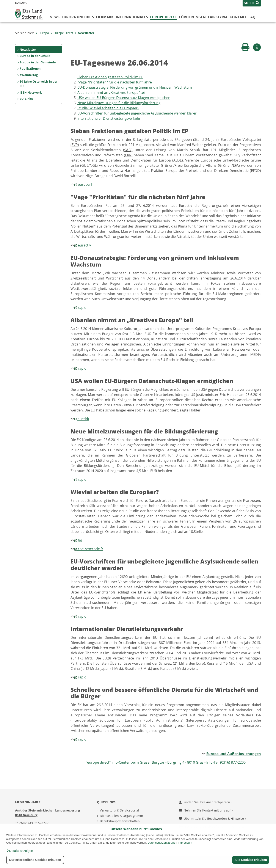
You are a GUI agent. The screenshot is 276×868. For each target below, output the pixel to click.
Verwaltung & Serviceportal (119, 810)
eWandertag (29, 75)
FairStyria (218, 17)
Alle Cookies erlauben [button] (251, 860)
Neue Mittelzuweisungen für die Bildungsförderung (119, 103)
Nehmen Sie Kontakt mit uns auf (206, 810)
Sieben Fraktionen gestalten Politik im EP (110, 77)
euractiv (84, 245)
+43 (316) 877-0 (38, 823)
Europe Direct (163, 17)
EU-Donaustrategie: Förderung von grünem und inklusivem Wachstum (135, 87)
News (55, 17)
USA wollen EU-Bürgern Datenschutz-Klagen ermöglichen (124, 98)
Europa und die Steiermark (88, 17)
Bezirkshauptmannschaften (120, 821)
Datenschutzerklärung (162, 843)
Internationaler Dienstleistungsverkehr (109, 118)
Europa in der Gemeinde (38, 62)
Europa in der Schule (35, 56)
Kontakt (238, 17)
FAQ (252, 17)
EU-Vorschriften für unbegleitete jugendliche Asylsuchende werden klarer (137, 113)
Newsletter (85, 33)
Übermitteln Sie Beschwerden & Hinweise (212, 819)
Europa (42, 33)
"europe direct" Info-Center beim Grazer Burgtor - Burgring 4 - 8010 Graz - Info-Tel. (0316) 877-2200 (166, 762)
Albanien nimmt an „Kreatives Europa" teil (111, 93)
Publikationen (30, 68)
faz (80, 540)
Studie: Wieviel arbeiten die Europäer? (108, 108)
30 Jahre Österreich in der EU (39, 84)
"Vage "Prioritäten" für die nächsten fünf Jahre (115, 82)
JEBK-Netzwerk (31, 92)
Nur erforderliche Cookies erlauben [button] (35, 860)
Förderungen (192, 17)
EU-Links (26, 99)
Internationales (132, 17)
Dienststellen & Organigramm (121, 816)
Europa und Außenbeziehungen (234, 754)
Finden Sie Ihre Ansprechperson (206, 802)
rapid (82, 308)
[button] (20, 851)
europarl (85, 184)
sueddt (84, 419)
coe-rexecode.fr (91, 549)
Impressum (185, 843)
